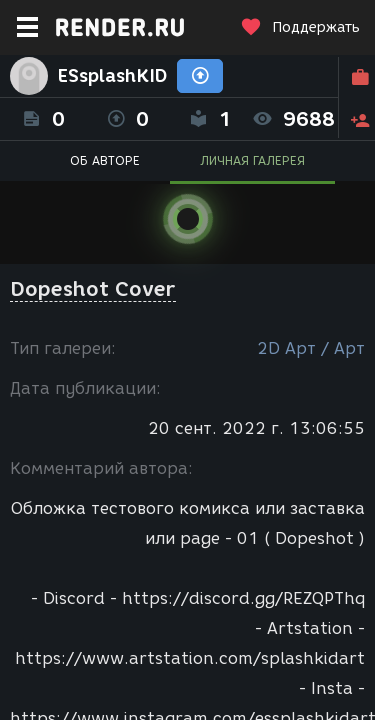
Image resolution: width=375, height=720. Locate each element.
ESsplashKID (112, 76)
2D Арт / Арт (311, 348)
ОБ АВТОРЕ (105, 160)
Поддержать (300, 27)
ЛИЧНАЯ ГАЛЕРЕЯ (252, 160)
